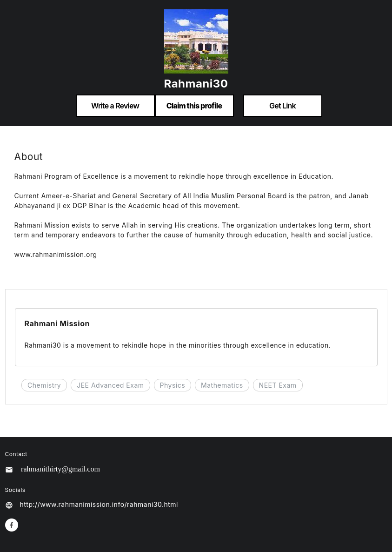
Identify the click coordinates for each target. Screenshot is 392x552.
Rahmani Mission (57, 323)
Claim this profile (194, 106)
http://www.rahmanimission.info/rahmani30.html (99, 504)
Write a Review (115, 106)
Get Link (282, 106)
